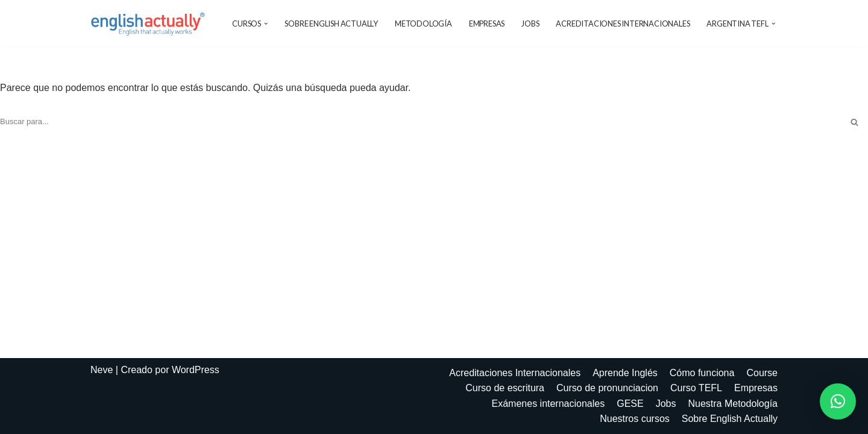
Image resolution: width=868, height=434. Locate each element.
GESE (630, 404)
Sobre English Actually (331, 24)
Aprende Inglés (625, 373)
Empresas (487, 24)
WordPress (196, 370)
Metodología (423, 24)
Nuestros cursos (635, 419)
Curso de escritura (505, 388)
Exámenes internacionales (549, 404)
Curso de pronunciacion (607, 388)
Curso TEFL (696, 388)
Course (762, 373)
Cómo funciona (702, 373)
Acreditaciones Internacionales (623, 24)
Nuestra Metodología (733, 404)
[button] (266, 24)
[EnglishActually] (151, 24)
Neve (102, 370)
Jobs (530, 24)
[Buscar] (420, 122)
